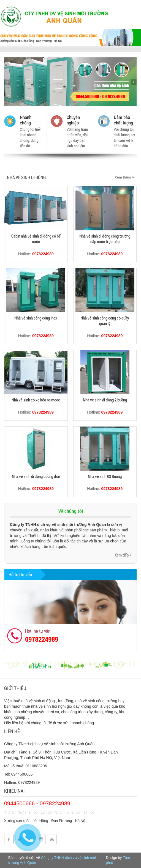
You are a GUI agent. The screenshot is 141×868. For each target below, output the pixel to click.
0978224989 (42, 639)
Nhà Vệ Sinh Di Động (26, 177)
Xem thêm (124, 177)
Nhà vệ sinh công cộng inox (36, 318)
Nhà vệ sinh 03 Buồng (105, 476)
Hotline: (36, 254)
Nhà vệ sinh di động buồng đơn (36, 476)
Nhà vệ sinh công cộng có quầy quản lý (105, 321)
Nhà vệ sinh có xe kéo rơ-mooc (36, 400)
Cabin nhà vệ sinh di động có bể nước (36, 239)
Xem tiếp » (123, 555)
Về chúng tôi (71, 511)
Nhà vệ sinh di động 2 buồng (105, 400)
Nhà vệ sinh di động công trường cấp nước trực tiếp (105, 239)
